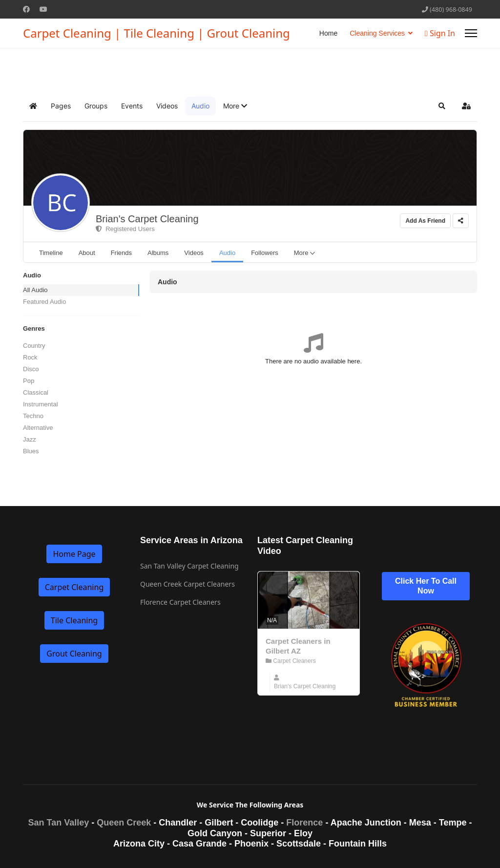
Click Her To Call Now (426, 586)
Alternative (38, 428)
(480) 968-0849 (451, 10)
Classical (36, 392)
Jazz (30, 439)
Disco (31, 369)
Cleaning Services (377, 33)
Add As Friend (425, 221)
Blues (31, 451)
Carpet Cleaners (291, 661)
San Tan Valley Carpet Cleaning (189, 566)
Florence (304, 823)
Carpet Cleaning (74, 587)
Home (328, 33)
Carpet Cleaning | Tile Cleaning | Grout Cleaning (156, 33)
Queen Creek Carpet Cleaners (187, 584)
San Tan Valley (59, 823)
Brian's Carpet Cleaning (147, 219)
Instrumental (41, 404)
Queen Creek (124, 823)
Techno (33, 416)
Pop (29, 381)
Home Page (74, 554)
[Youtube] (43, 9)
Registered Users (125, 229)
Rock (30, 357)
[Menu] (471, 33)
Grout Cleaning (74, 654)
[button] (235, 106)
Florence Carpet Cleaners (180, 602)
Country (34, 346)
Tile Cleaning (74, 620)
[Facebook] (26, 9)
